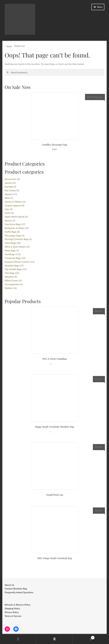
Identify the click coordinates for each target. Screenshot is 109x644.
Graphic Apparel (13, 205)
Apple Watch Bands (15, 217)
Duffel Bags (11, 232)
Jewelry (9, 183)
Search (54, 639)
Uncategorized (12, 284)
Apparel (9, 194)
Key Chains (10, 190)
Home (9, 46)
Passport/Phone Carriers (17, 262)
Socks (8, 213)
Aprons (8, 220)
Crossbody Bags (13, 258)
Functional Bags (13, 224)
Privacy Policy (12, 612)
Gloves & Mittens (13, 202)
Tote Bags (10, 273)
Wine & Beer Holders (15, 247)
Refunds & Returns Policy (18, 605)
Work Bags (10, 250)
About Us (9, 585)
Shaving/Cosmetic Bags (17, 239)
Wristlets (9, 277)
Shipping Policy (12, 608)
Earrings (9, 187)
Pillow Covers (12, 280)
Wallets (8, 288)
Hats (7, 209)
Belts (7, 198)
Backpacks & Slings (14, 228)
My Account (18, 639)
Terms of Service (13, 616)
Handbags (10, 254)
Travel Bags (10, 243)
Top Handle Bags (13, 269)
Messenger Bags (13, 235)
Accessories (11, 179)
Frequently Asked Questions (19, 592)
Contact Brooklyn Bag (16, 588)
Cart (84, 637)
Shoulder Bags (12, 265)
